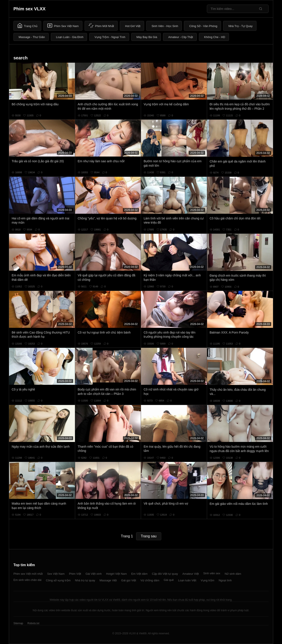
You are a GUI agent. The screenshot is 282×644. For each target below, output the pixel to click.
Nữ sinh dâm (233, 574)
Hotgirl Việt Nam (116, 574)
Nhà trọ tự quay (85, 580)
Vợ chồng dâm (150, 580)
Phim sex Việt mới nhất (28, 574)
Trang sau (149, 536)
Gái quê (169, 580)
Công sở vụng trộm (58, 580)
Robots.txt (33, 623)
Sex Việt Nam (56, 574)
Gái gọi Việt (129, 580)
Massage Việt (108, 580)
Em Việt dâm (139, 574)
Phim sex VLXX (30, 9)
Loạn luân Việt (187, 580)
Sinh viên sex (212, 573)
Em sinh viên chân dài (27, 580)
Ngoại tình (225, 580)
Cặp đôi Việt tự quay (165, 574)
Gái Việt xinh (94, 574)
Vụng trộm (208, 580)
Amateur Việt (191, 574)
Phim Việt (75, 574)
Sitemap (18, 623)
